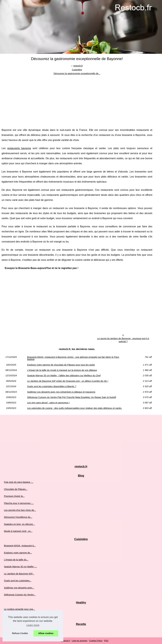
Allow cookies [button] (46, 633)
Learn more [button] (33, 625)
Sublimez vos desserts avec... (19, 588)
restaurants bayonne (19, 148)
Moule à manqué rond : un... (18, 531)
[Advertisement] (77, 99)
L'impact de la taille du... (16, 560)
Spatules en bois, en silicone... (19, 524)
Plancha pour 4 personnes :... (19, 503)
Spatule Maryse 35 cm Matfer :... (20, 567)
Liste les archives (80, 641)
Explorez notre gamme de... (18, 553)
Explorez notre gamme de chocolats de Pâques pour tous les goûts (61, 365)
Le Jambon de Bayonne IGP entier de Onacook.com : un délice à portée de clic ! (68, 381)
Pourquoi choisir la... (14, 496)
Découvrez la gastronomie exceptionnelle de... (77, 73)
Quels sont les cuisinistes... (18, 581)
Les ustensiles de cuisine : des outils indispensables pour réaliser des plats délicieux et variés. (75, 408)
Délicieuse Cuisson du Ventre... (20, 595)
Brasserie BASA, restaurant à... (20, 546)
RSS (106, 641)
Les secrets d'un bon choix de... (20, 510)
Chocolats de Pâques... (16, 489)
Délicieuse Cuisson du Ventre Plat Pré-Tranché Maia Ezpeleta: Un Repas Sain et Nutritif (72, 397)
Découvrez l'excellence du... (18, 517)
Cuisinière (77, 70)
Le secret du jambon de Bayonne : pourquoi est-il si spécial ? (123, 340)
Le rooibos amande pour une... (19, 609)
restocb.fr (78, 66)
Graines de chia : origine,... (18, 616)
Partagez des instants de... (17, 631)
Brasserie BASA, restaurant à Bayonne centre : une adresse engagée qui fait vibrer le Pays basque (73, 358)
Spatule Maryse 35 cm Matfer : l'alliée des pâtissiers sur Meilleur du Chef (64, 376)
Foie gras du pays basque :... (19, 482)
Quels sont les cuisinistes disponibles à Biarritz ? (52, 386)
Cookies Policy (96, 641)
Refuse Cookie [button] (20, 633)
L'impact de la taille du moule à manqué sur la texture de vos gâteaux (62, 370)
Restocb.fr (65, 641)
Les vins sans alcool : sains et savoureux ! (48, 403)
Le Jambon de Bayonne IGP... (19, 574)
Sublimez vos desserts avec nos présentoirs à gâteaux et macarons (61, 392)
